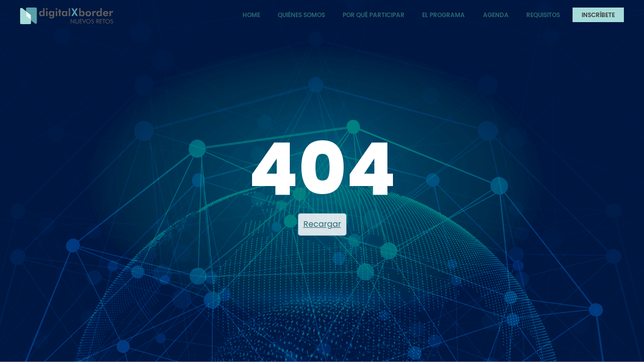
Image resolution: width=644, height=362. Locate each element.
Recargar (322, 224)
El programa (444, 15)
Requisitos (543, 15)
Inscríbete (598, 15)
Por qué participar (374, 15)
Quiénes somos (301, 15)
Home (251, 15)
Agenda (496, 15)
